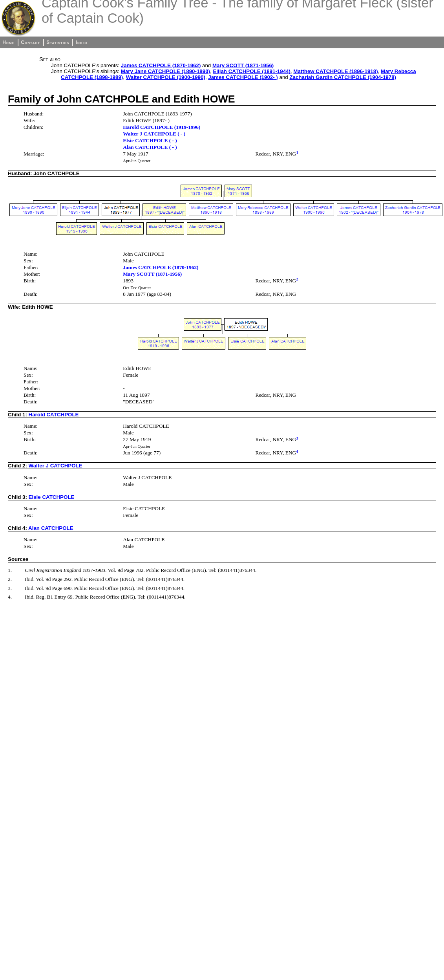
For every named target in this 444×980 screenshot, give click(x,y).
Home (8, 42)
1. (10, 570)
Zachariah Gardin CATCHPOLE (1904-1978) (343, 77)
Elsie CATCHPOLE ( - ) (150, 140)
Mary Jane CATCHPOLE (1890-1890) (165, 71)
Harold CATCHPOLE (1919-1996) (162, 127)
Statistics (58, 42)
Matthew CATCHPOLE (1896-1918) (335, 71)
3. (10, 588)
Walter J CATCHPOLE (56, 466)
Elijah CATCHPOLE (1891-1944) (252, 71)
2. (10, 579)
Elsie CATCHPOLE (52, 497)
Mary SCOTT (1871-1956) (243, 65)
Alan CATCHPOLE (51, 528)
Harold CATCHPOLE (54, 415)
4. (10, 597)
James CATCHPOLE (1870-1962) (161, 65)
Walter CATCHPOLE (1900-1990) (166, 77)
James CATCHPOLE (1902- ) (243, 77)
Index (82, 42)
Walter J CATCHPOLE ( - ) (154, 134)
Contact (30, 42)
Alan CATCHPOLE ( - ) (150, 147)
